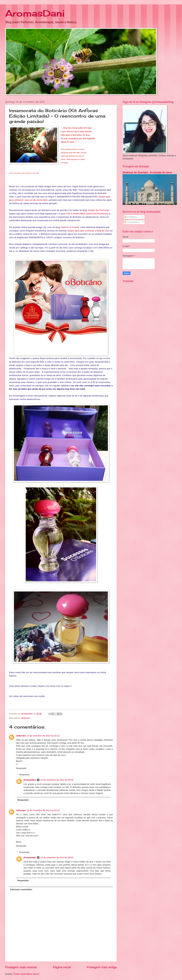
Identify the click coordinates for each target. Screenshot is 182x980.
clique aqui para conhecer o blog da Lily (88, 231)
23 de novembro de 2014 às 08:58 (57, 780)
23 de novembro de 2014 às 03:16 (43, 810)
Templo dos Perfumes (98, 210)
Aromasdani (30, 780)
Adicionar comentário (21, 889)
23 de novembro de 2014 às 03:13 (43, 736)
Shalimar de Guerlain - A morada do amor (147, 172)
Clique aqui (70, 159)
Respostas (25, 775)
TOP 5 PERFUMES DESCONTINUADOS (87, 214)
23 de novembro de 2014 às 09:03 (57, 857)
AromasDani (35, 13)
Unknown (21, 736)
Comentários (132, 222)
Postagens (131, 217)
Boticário (26, 718)
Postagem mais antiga (102, 967)
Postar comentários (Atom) (26, 974)
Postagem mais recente (21, 967)
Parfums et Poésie (70, 227)
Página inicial (62, 967)
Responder (21, 768)
